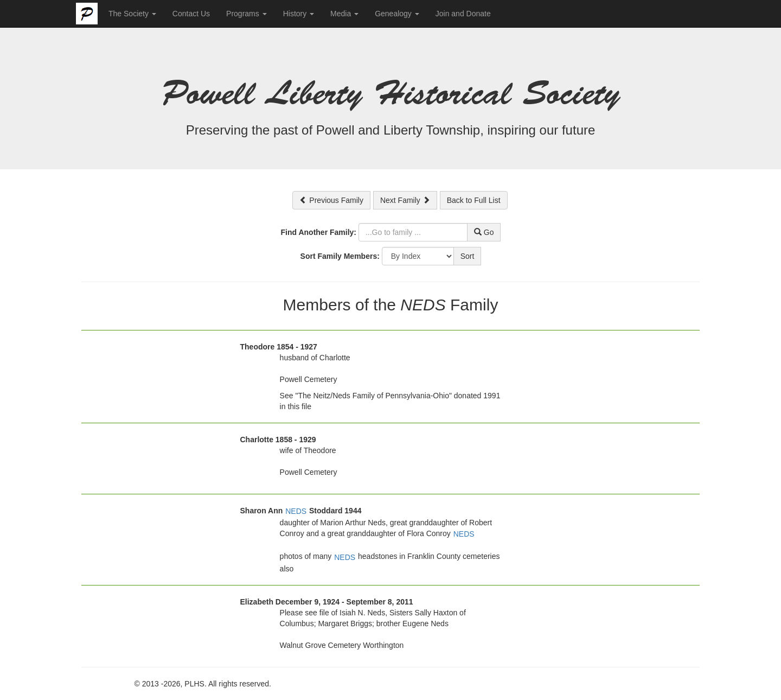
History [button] (299, 14)
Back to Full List (474, 200)
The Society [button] (132, 14)
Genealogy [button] (397, 14)
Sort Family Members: (340, 256)
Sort (468, 256)
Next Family (405, 200)
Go (484, 232)
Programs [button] (247, 14)
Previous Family (331, 200)
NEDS (296, 511)
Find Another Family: (319, 232)
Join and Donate (463, 14)
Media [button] (344, 14)
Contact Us (191, 14)
